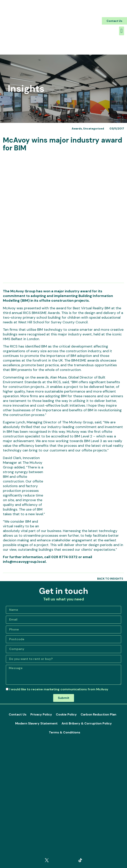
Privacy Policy (41, 714)
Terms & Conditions (65, 732)
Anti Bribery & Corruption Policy (87, 723)
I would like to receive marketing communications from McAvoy (59, 689)
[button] (114, 21)
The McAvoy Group (19, 291)
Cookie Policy (66, 714)
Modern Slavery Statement (36, 723)
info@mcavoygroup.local (24, 562)
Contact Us (18, 714)
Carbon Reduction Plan (98, 714)
